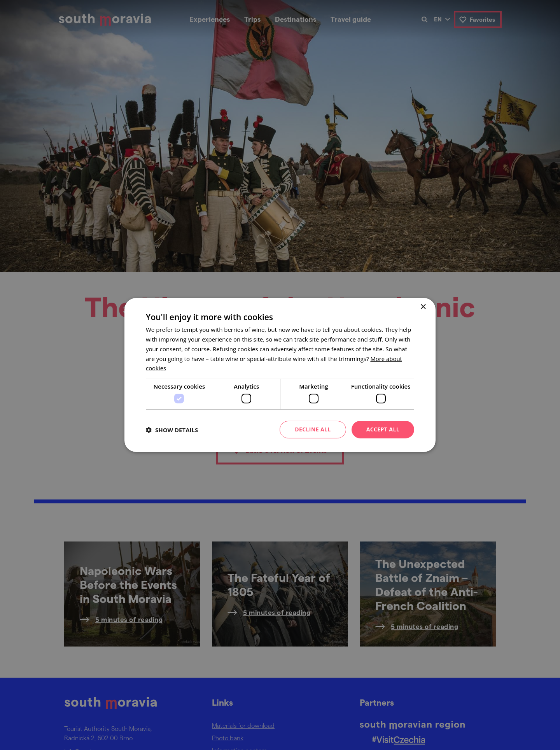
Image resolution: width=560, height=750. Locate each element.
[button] (172, 430)
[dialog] (280, 375)
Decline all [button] (313, 429)
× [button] (423, 307)
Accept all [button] (383, 429)
